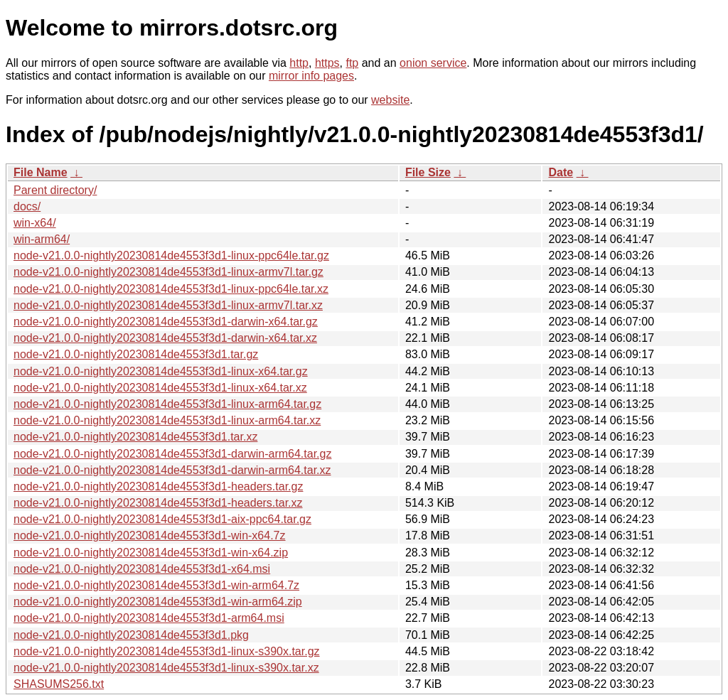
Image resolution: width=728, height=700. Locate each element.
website (390, 100)
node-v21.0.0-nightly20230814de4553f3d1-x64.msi (142, 569)
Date (561, 172)
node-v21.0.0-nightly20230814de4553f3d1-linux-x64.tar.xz (160, 388)
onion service (433, 63)
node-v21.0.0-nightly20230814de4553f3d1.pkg (131, 635)
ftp (352, 63)
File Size (428, 172)
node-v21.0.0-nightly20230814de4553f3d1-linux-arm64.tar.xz (167, 420)
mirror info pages (311, 76)
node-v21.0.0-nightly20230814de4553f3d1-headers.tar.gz (158, 486)
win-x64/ (35, 223)
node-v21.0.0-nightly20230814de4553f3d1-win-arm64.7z (156, 585)
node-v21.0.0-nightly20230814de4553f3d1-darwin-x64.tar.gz (166, 322)
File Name (41, 172)
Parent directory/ (55, 190)
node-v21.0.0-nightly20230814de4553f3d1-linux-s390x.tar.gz (167, 651)
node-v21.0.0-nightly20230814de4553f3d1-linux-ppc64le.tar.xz (171, 289)
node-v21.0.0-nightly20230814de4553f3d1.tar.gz (136, 354)
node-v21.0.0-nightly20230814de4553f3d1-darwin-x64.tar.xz (165, 338)
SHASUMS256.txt (59, 684)
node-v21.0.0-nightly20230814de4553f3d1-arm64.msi (149, 618)
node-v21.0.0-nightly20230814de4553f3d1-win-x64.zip (151, 553)
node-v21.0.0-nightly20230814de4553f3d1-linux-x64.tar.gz (161, 371)
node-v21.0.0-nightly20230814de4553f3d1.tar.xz (135, 437)
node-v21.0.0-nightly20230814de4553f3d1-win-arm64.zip (158, 602)
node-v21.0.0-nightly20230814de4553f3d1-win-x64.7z (150, 535)
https (327, 63)
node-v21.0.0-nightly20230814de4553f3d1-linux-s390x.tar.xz (166, 668)
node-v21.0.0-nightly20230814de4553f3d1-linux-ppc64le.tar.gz (171, 255)
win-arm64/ (42, 239)
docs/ (27, 206)
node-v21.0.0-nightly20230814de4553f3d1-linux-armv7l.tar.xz (168, 305)
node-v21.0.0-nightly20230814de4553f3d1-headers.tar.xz (158, 503)
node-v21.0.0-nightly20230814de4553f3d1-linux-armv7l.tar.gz (168, 272)
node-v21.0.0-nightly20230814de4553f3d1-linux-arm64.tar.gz (167, 404)
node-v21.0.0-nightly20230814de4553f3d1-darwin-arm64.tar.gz (172, 454)
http (299, 63)
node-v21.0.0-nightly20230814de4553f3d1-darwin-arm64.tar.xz (172, 470)
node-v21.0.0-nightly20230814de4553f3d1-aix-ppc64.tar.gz (162, 519)
